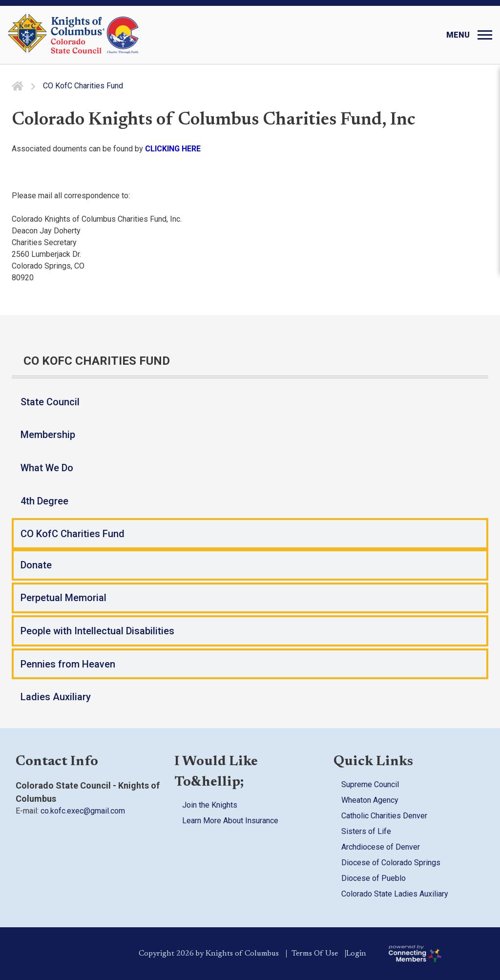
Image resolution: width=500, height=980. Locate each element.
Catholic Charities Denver (384, 816)
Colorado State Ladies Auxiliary (395, 894)
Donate (36, 565)
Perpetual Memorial (63, 598)
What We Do (47, 468)
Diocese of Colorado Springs (391, 863)
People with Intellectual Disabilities (97, 631)
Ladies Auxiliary (56, 697)
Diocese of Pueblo (374, 878)
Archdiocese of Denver (381, 847)
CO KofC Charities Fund (73, 534)
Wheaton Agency (370, 800)
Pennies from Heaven (68, 664)
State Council (50, 402)
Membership (48, 435)
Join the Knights (210, 805)
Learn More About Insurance (230, 821)
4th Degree (44, 501)
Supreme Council (370, 784)
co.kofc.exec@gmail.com (83, 811)
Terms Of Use (310, 954)
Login (361, 954)
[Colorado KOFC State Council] (95, 35)
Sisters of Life (366, 831)
